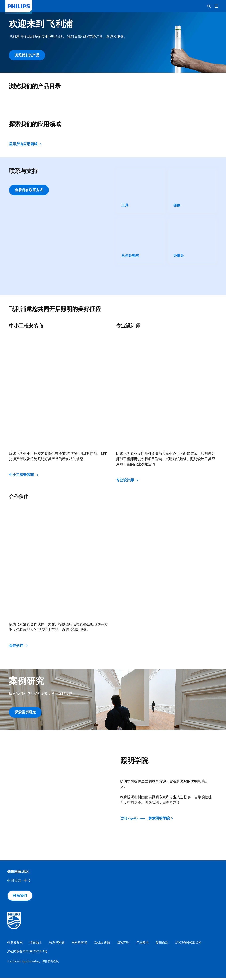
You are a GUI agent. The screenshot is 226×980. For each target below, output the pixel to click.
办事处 (179, 257)
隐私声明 (123, 945)
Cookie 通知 (102, 945)
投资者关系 (15, 945)
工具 (125, 206)
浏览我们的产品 (27, 55)
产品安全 (143, 945)
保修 (177, 206)
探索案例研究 (25, 713)
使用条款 (162, 945)
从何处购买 (130, 257)
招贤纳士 (36, 945)
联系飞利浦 (57, 945)
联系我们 (20, 898)
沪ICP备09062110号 (188, 945)
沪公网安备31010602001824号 (27, 954)
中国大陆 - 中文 (19, 883)
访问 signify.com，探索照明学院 (147, 820)
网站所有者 (79, 945)
